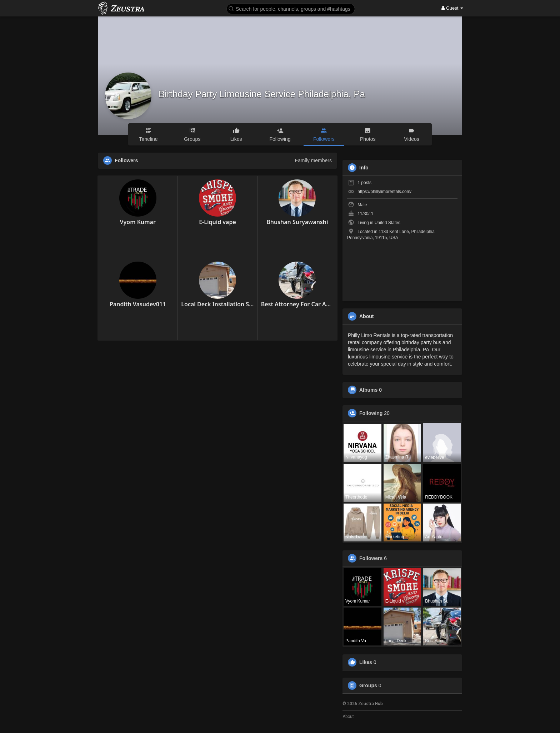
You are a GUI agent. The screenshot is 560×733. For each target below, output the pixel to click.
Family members (313, 160)
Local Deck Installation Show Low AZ (217, 304)
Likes (366, 662)
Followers (371, 558)
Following (371, 413)
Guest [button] (452, 8)
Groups (368, 685)
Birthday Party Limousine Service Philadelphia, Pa (262, 94)
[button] (291, 8)
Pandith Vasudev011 (138, 304)
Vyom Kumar (137, 222)
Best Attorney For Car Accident (297, 304)
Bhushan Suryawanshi (297, 222)
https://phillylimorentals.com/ (384, 192)
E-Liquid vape (217, 222)
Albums (368, 390)
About (348, 717)
